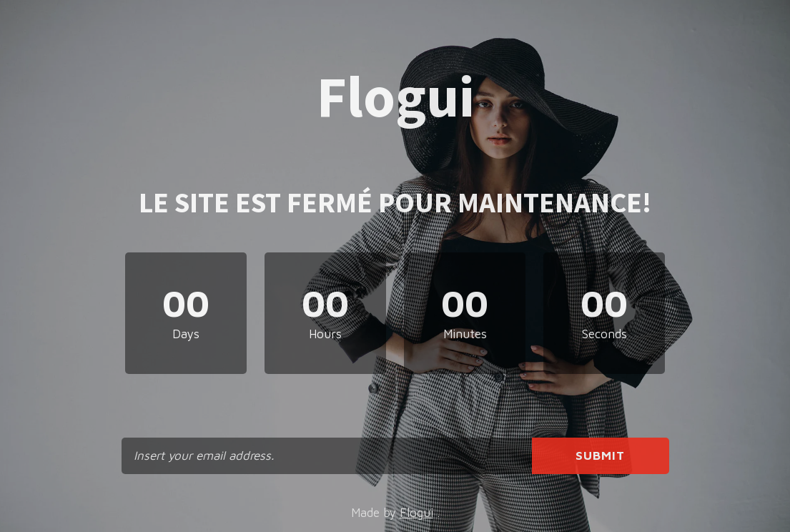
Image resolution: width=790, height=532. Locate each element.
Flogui (416, 513)
